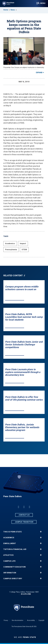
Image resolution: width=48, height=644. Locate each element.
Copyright (41, 620)
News (13, 10)
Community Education (15, 567)
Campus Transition (24, 522)
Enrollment (10, 543)
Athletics (9, 555)
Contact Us (24, 515)
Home (6, 10)
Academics (10, 243)
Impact (23, 243)
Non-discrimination (18, 620)
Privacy (6, 620)
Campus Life (10, 561)
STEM (24, 250)
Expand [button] (39, 73)
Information (10, 573)
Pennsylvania (11, 250)
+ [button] (41, 532)
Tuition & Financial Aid (15, 549)
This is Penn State (13, 532)
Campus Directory (13, 579)
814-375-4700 (26, 594)
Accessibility (31, 620)
